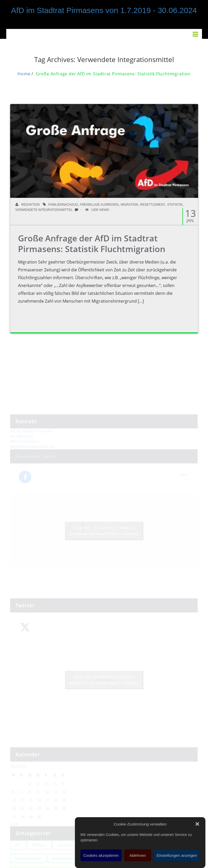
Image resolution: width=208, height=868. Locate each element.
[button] (197, 824)
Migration (129, 205)
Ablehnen (138, 855)
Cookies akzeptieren (101, 855)
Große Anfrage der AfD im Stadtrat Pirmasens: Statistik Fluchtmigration (113, 74)
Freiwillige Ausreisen (99, 205)
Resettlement (153, 205)
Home (24, 74)
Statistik (175, 205)
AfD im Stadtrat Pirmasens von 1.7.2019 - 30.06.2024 (104, 10)
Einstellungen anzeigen (177, 855)
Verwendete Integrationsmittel (44, 210)
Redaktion (28, 205)
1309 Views (97, 210)
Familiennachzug (63, 205)
